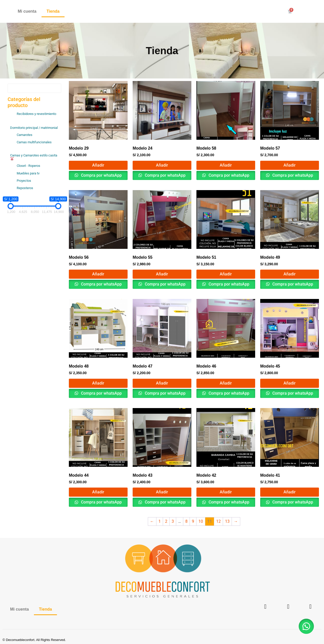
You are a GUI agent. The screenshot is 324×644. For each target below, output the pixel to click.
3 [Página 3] (173, 521)
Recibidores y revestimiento (36, 114)
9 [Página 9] (193, 521)
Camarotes (25, 135)
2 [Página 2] (166, 521)
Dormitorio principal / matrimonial (34, 128)
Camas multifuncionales (34, 142)
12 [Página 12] (218, 521)
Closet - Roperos (28, 166)
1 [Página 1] (160, 521)
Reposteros (25, 188)
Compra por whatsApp (101, 175)
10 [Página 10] (201, 521)
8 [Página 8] (186, 521)
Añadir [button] (98, 165)
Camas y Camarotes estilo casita (34, 157)
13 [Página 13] (227, 521)
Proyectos (24, 181)
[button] (306, 626)
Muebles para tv (28, 173)
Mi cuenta (27, 11)
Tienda (53, 11)
